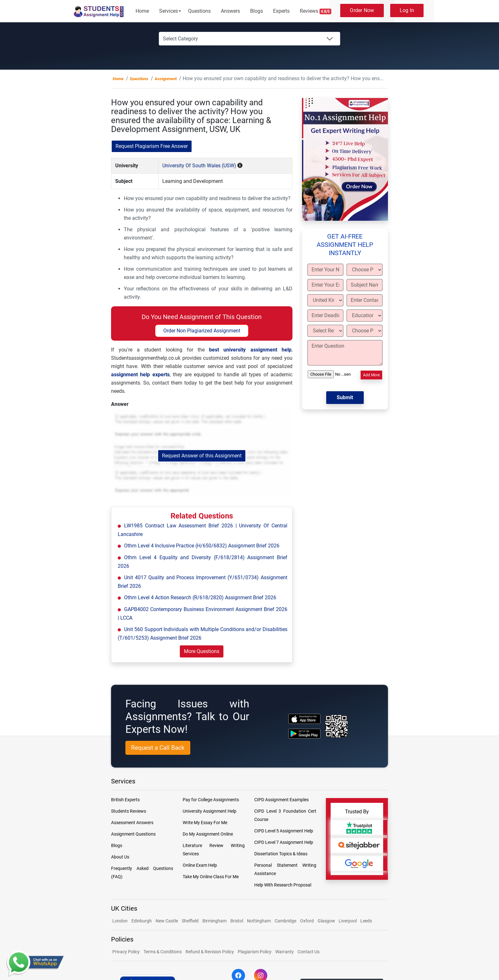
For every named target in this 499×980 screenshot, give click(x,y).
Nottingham (259, 921)
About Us (120, 857)
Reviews (316, 11)
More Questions (202, 651)
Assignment (166, 79)
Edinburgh (142, 921)
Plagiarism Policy (255, 952)
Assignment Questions (133, 834)
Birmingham (214, 921)
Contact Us (309, 952)
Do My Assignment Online (208, 834)
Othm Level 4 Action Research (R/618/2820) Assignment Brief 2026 (200, 598)
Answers (230, 11)
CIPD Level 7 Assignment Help (284, 842)
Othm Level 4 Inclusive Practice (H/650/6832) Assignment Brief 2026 (202, 546)
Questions (199, 11)
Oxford (307, 921)
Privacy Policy (126, 952)
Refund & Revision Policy (210, 952)
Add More (371, 375)
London (120, 921)
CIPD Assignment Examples (281, 800)
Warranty (285, 952)
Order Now (362, 10)
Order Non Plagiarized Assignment (202, 331)
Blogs (257, 11)
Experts (281, 11)
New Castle (167, 921)
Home (142, 11)
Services (169, 11)
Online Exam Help (200, 865)
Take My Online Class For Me (211, 877)
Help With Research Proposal (283, 885)
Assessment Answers (132, 823)
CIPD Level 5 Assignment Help (284, 831)
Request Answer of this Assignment (202, 456)
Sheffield (190, 921)
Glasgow (327, 921)
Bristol (237, 921)
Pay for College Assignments (211, 800)
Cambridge (285, 921)
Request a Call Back (158, 748)
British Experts (125, 800)
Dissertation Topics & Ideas (281, 854)
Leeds (366, 921)
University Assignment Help (210, 811)
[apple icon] (304, 719)
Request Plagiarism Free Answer (152, 146)
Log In (407, 10)
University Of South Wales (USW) (199, 166)
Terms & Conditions (163, 952)
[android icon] (304, 734)
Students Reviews (129, 811)
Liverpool (348, 921)
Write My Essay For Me (205, 823)
